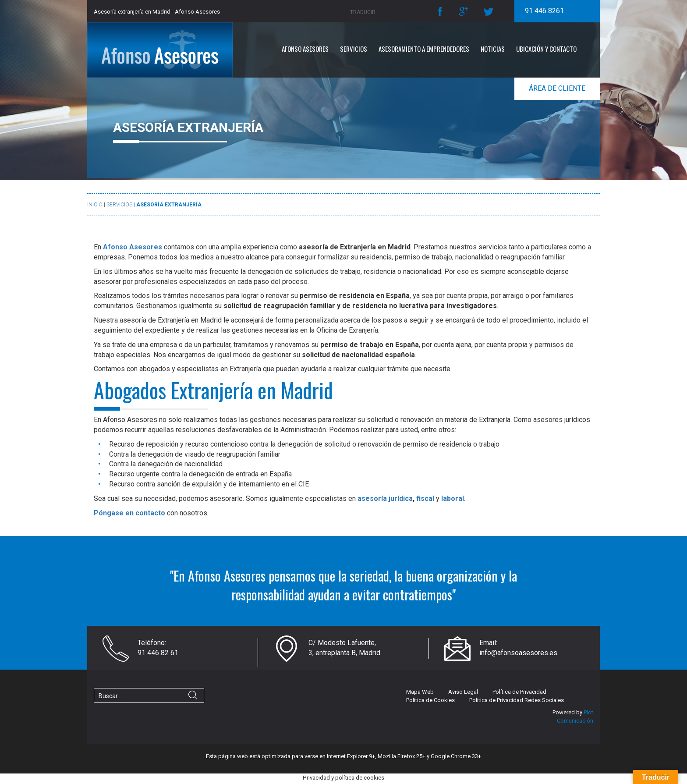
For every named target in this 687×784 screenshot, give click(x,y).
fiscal (425, 498)
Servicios (354, 49)
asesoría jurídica (385, 498)
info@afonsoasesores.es (518, 653)
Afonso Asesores (305, 49)
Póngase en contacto (129, 513)
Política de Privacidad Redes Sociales (517, 700)
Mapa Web (420, 692)
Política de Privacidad (519, 692)
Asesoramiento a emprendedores (424, 49)
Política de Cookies (430, 700)
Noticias (493, 49)
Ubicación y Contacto (546, 49)
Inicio (95, 205)
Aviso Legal (463, 692)
